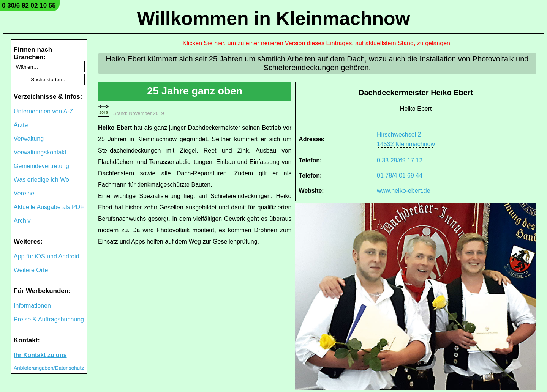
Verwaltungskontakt (40, 152)
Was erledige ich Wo (41, 180)
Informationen (32, 306)
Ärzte (21, 125)
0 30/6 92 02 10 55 (29, 6)
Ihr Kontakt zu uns (40, 355)
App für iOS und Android (47, 256)
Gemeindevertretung (41, 166)
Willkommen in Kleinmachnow (273, 19)
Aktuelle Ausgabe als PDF (49, 207)
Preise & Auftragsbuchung (49, 319)
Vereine (24, 193)
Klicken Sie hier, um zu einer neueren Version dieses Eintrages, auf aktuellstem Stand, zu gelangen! (317, 43)
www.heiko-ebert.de (404, 191)
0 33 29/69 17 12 (400, 160)
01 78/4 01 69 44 (400, 176)
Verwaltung (29, 139)
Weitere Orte (31, 270)
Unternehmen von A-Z (43, 111)
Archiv (22, 221)
